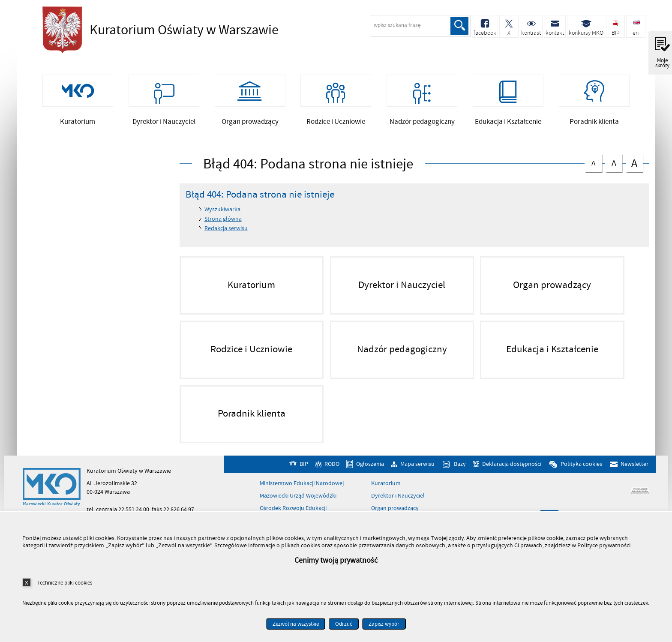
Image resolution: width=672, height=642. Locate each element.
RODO (332, 465)
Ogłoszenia (370, 465)
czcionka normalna (593, 162)
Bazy (460, 465)
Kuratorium (386, 484)
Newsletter (634, 465)
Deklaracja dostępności (512, 465)
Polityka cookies (581, 465)
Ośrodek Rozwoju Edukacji (293, 509)
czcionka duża (634, 163)
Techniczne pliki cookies (65, 583)
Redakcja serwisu (226, 229)
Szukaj (459, 26)
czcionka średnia (614, 162)
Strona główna (223, 219)
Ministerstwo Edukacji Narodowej (302, 484)
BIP (304, 465)
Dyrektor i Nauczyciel (398, 496)
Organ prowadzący (395, 509)
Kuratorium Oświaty (158, 30)
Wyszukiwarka (222, 210)
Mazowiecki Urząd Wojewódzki (298, 496)
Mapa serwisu (417, 465)
